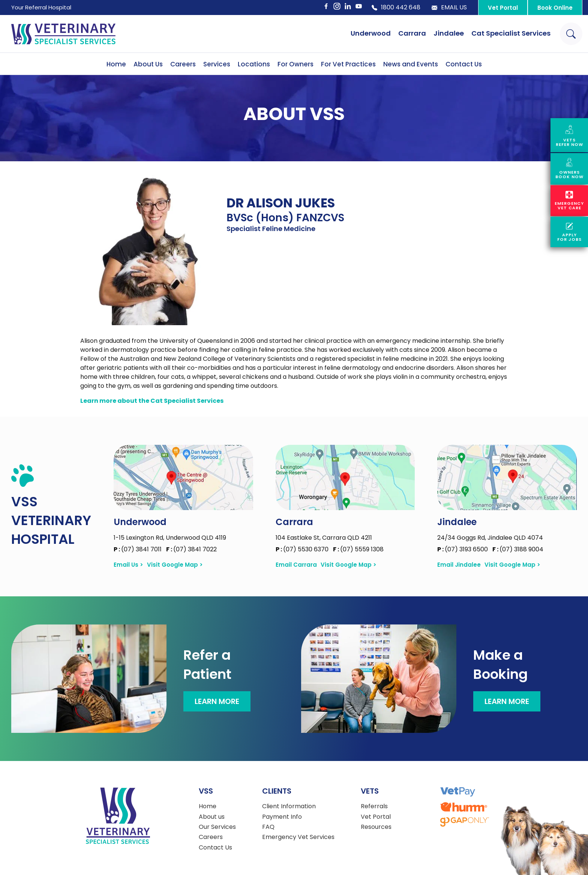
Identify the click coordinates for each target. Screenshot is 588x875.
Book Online (555, 8)
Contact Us (464, 64)
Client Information (289, 806)
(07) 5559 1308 (358, 549)
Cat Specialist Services (511, 33)
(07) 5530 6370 (303, 549)
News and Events (411, 64)
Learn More (217, 701)
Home (116, 64)
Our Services (217, 827)
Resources (376, 827)
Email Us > (128, 565)
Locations (254, 64)
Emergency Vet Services (298, 837)
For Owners (295, 64)
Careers (183, 64)
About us (212, 817)
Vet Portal (503, 8)
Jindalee (449, 33)
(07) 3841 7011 (138, 549)
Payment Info (282, 817)
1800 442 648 (396, 8)
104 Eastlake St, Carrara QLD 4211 (324, 538)
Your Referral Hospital (41, 7)
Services (217, 64)
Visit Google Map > (175, 565)
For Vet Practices (348, 64)
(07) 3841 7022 (191, 549)
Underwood (371, 33)
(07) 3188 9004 (518, 549)
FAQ (268, 827)
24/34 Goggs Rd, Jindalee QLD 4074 (490, 538)
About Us (148, 64)
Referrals (374, 806)
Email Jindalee (459, 565)
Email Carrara (296, 565)
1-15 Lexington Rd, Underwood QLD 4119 (170, 538)
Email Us (449, 8)
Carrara (412, 33)
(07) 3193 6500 (463, 549)
